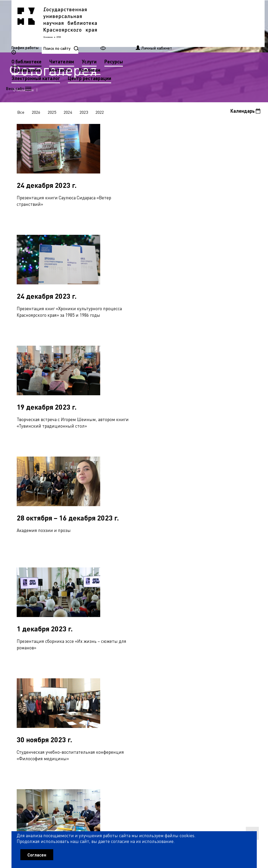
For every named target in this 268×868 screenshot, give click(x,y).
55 (232, 698)
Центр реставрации (176, 40)
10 (77, 687)
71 (130, 709)
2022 (101, 113)
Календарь (245, 112)
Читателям (149, 23)
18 (146, 687)
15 (120, 687)
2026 (37, 113)
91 (61, 721)
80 (207, 709)
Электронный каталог (123, 40)
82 (224, 709)
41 (111, 698)
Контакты (147, 31)
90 (52, 721)
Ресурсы (201, 23)
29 (241, 687)
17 (137, 687)
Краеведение (113, 31)
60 (35, 709)
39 (94, 698)
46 (154, 698)
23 (189, 687)
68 (104, 709)
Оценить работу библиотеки (231, 835)
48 (172, 698)
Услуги (176, 23)
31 (25, 698)
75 (164, 709)
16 (129, 687)
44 (137, 698)
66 (87, 709)
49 (180, 698)
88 (35, 721)
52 (206, 698)
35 (60, 698)
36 (68, 698)
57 (249, 698)
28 (232, 687)
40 (103, 698)
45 (146, 698)
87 (26, 721)
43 (129, 698)
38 (86, 698)
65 (78, 709)
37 (77, 698)
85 (250, 709)
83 (233, 709)
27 (223, 687)
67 (95, 709)
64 (69, 709)
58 (18, 709)
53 (215, 698)
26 (215, 687)
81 (216, 709)
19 (154, 687)
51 (198, 698)
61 (44, 709)
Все (21, 113)
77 (181, 709)
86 (18, 721)
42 (120, 698)
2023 (85, 113)
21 (172, 687)
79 (199, 709)
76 (173, 709)
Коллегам (176, 31)
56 (241, 698)
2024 (69, 113)
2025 (53, 113)
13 (103, 687)
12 (94, 687)
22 (180, 687)
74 (156, 709)
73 (147, 709)
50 (189, 698)
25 (206, 687)
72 (138, 709)
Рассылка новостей (177, 777)
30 (249, 687)
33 (43, 698)
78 (190, 709)
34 (51, 698)
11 (86, 687)
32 (34, 698)
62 (52, 709)
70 (121, 709)
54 (223, 698)
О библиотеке (113, 23)
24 (198, 687)
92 (69, 721)
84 (242, 709)
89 (44, 721)
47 (163, 698)
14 (111, 687)
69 (112, 709)
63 (61, 709)
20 (163, 687)
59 (26, 709)
